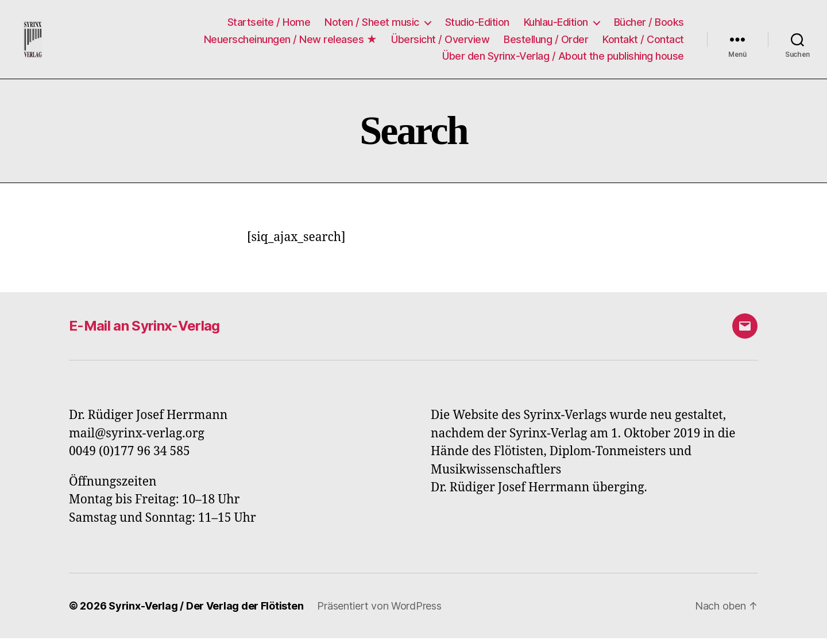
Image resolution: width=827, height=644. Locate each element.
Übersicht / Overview (440, 42)
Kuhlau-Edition (556, 25)
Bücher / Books (649, 25)
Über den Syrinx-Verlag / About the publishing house (563, 59)
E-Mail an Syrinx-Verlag (144, 331)
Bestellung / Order (546, 42)
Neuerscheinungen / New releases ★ (291, 42)
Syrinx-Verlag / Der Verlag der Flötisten (206, 612)
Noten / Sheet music (372, 25)
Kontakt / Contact (643, 42)
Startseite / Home (269, 25)
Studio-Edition (477, 25)
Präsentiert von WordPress (379, 612)
